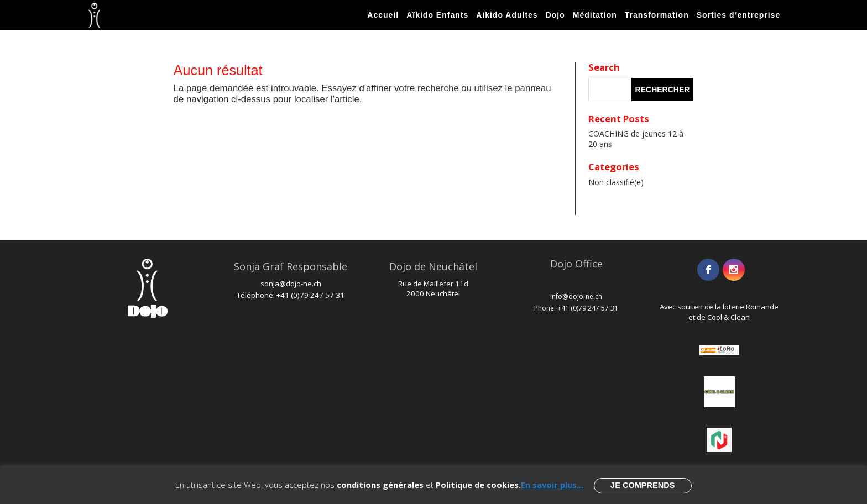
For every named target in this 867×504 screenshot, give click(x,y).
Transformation (657, 15)
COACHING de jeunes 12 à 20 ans (636, 138)
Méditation (595, 15)
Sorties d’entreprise (739, 15)
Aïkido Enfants (437, 15)
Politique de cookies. (478, 485)
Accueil (383, 15)
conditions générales (380, 485)
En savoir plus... (552, 485)
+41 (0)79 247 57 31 (310, 295)
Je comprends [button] (643, 485)
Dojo (555, 15)
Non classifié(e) (616, 182)
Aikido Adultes (507, 15)
